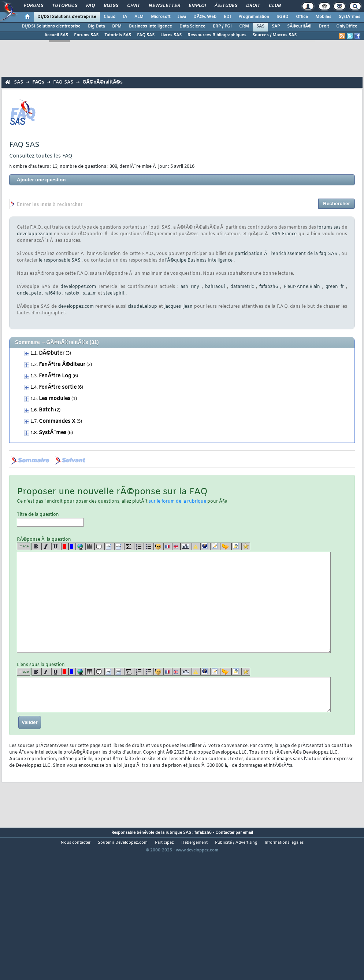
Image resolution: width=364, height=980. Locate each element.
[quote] (99, 546)
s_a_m (90, 293)
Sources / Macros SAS (274, 35)
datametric (242, 287)
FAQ (90, 6)
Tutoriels (65, 6)
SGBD (283, 17)
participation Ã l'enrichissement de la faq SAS (286, 254)
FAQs (38, 82)
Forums (34, 6)
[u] (56, 546)
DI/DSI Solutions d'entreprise (67, 17)
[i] (46, 546)
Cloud (109, 17)
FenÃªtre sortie (58, 387)
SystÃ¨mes (350, 17)
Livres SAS (171, 35)
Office (302, 17)
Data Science (192, 26)
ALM (139, 17)
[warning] (196, 546)
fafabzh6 (269, 287)
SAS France (284, 234)
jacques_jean (179, 307)
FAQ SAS (146, 35)
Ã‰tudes (226, 6)
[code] (109, 546)
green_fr (335, 287)
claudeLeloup (142, 307)
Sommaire (27, 342)
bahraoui (215, 287)
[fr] (168, 546)
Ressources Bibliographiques (217, 35)
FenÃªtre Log (55, 376)
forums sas (329, 228)
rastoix (72, 293)
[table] (90, 546)
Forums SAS (86, 35)
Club (275, 6)
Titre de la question (50, 519)
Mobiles (323, 17)
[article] (215, 546)
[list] (139, 546)
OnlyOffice (347, 26)
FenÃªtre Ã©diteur (62, 365)
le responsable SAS (60, 260)
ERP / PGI (222, 26)
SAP (276, 26)
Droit (253, 6)
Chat (133, 6)
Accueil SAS (56, 35)
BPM (117, 26)
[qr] (205, 546)
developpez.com (35, 234)
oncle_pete (29, 293)
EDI (227, 17)
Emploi (197, 6)
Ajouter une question (41, 180)
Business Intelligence (151, 26)
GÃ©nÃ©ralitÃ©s (102, 82)
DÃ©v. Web (205, 17)
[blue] (72, 546)
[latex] (129, 546)
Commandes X (57, 421)
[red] (65, 546)
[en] (176, 546)
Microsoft (161, 17)
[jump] (226, 546)
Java (182, 17)
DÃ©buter (52, 353)
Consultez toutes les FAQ (41, 156)
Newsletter (164, 6)
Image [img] (24, 546)
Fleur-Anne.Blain (302, 287)
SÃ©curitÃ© (299, 26)
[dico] (186, 546)
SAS (260, 26)
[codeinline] (119, 546)
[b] (36, 546)
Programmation (254, 17)
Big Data (96, 26)
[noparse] (159, 546)
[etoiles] (246, 546)
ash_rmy (190, 287)
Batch (46, 410)
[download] (236, 546)
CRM (244, 26)
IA (125, 17)
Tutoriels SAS (118, 35)
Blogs (111, 6)
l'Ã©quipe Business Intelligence (199, 260)
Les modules (55, 399)
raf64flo (53, 293)
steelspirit (114, 293)
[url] (81, 546)
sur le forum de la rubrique (177, 502)
